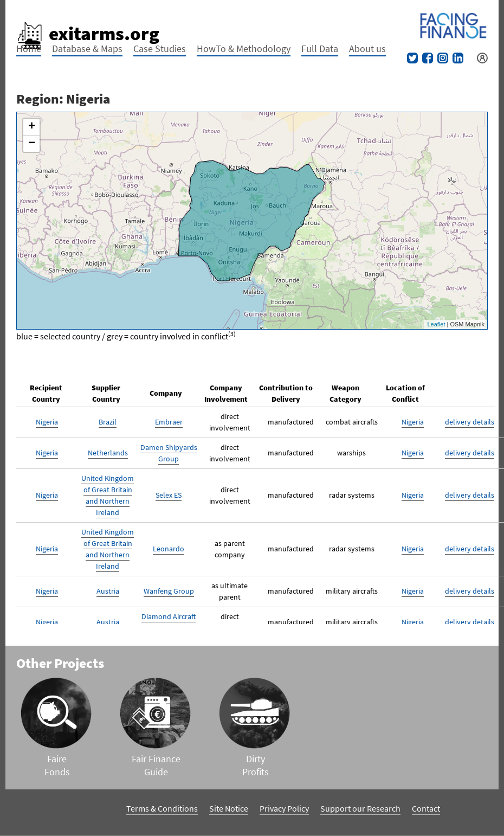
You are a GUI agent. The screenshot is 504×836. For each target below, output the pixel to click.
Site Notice (229, 808)
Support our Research (360, 808)
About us (367, 49)
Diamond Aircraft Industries (169, 622)
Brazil (108, 422)
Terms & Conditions (162, 808)
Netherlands (108, 453)
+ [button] (32, 127)
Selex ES (169, 495)
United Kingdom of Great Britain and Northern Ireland (108, 495)
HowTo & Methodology (244, 49)
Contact (426, 808)
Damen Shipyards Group (169, 453)
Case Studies (160, 49)
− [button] (32, 144)
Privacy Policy (284, 808)
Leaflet (436, 324)
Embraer (169, 422)
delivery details (470, 422)
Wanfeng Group (169, 591)
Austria (108, 591)
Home (29, 49)
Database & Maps (87, 49)
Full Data (320, 49)
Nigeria (47, 422)
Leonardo (169, 549)
